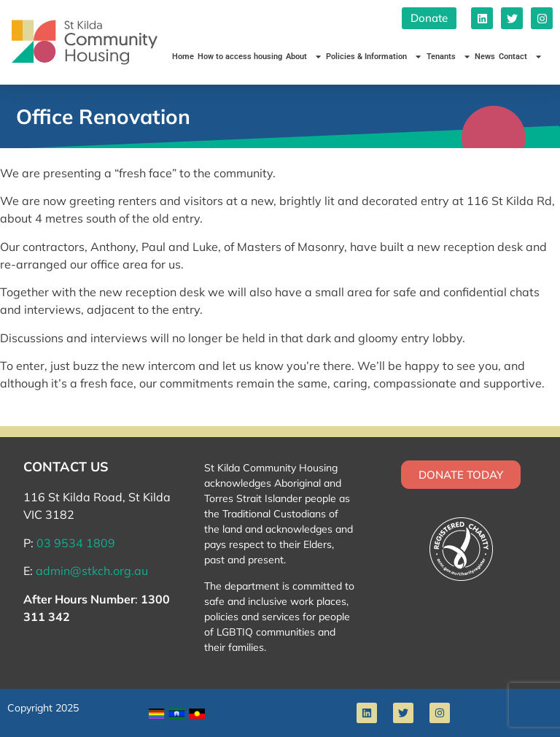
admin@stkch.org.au (92, 571)
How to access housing (240, 57)
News (485, 57)
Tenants (449, 57)
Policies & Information (374, 57)
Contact (521, 57)
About (304, 57)
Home (183, 57)
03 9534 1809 (76, 543)
